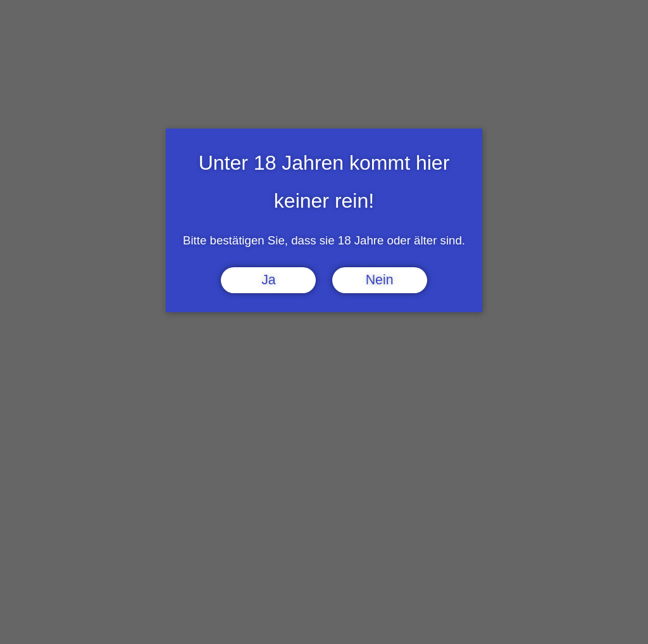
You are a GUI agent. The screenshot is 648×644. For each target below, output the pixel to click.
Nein (380, 280)
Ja (269, 280)
